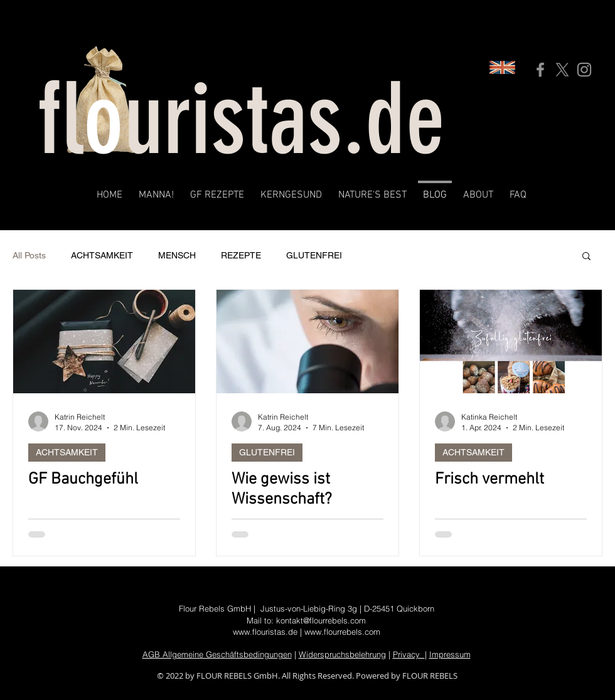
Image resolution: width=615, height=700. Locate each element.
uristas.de (284, 119)
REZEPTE (241, 255)
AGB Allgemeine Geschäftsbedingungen (217, 654)
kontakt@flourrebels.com (321, 620)
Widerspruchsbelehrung (342, 654)
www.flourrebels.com (342, 632)
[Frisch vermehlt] (511, 342)
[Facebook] (540, 70)
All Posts (29, 255)
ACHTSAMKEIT (102, 255)
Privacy (409, 654)
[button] (586, 257)
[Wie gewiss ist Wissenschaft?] (307, 342)
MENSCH (177, 255)
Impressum (450, 654)
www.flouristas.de (265, 632)
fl (61, 119)
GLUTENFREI (314, 255)
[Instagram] (584, 70)
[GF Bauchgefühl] (104, 342)
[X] (562, 70)
